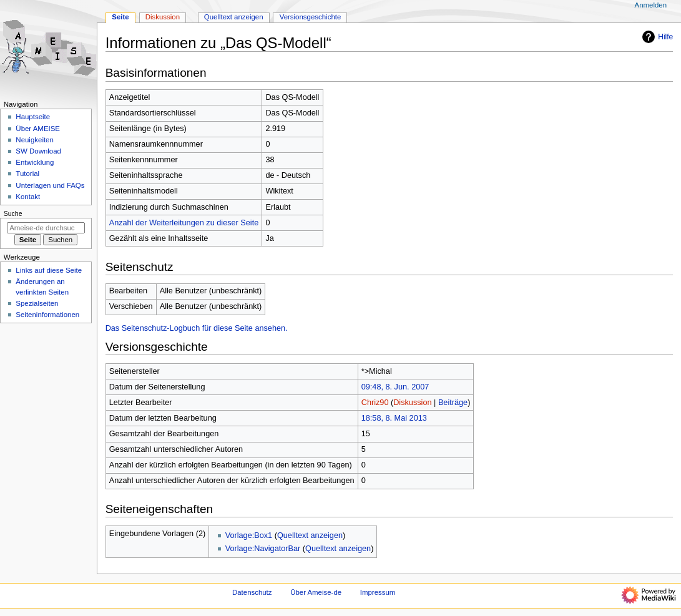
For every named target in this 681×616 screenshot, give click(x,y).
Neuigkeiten (35, 140)
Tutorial (27, 174)
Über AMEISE (38, 129)
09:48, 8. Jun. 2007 (395, 387)
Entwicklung (35, 162)
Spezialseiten (37, 303)
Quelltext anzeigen (310, 535)
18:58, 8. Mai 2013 (394, 418)
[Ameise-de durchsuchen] (46, 228)
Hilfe (656, 37)
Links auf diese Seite (49, 270)
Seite (120, 17)
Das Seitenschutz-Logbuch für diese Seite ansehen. (197, 328)
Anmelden (651, 5)
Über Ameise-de (316, 592)
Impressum (378, 592)
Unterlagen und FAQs (50, 185)
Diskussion (412, 403)
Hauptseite (33, 117)
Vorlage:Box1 (249, 535)
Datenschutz (252, 592)
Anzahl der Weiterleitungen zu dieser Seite (184, 223)
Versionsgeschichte (311, 17)
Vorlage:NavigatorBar (263, 549)
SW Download (38, 151)
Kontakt (28, 197)
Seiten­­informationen (47, 315)
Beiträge (453, 403)
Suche (13, 213)
